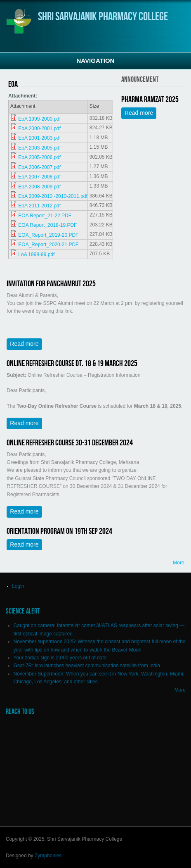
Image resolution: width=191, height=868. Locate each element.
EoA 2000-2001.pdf (39, 128)
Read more (140, 114)
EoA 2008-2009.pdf (39, 187)
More (178, 563)
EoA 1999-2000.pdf (39, 119)
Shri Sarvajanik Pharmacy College (103, 17)
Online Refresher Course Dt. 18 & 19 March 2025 (72, 364)
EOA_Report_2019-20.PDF (48, 235)
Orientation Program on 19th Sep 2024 (59, 531)
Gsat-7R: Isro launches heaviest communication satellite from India (87, 666)
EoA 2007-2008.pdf (39, 177)
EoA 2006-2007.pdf (39, 167)
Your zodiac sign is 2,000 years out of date (60, 658)
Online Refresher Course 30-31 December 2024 (70, 443)
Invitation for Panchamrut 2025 (51, 284)
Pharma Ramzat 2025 (150, 100)
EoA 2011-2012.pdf (39, 206)
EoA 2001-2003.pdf (39, 138)
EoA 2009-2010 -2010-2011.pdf (53, 196)
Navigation (96, 61)
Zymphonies (48, 856)
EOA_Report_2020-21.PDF (48, 245)
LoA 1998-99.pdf (36, 254)
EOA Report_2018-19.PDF (47, 225)
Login (18, 586)
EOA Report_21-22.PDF (45, 216)
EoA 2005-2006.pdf (39, 157)
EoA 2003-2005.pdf (39, 148)
